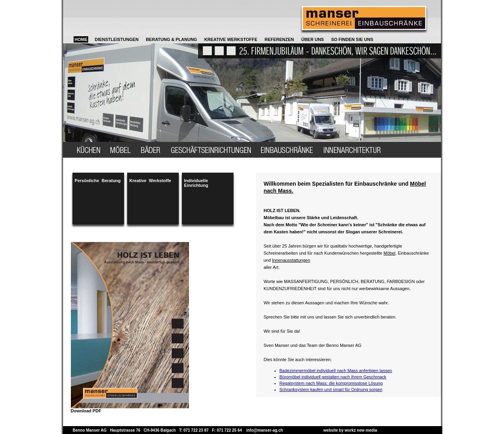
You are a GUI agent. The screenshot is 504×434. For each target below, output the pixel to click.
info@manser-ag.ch (264, 430)
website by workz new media (350, 430)
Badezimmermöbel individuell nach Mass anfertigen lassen (336, 371)
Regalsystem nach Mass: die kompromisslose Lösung (331, 383)
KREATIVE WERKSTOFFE (231, 39)
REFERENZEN (279, 39)
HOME (81, 39)
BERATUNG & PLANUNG (171, 39)
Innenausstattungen (291, 260)
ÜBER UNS (312, 39)
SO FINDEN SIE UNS (352, 39)
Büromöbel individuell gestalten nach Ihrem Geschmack (333, 377)
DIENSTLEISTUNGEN (117, 39)
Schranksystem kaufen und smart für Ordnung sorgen (331, 389)
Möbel (389, 253)
